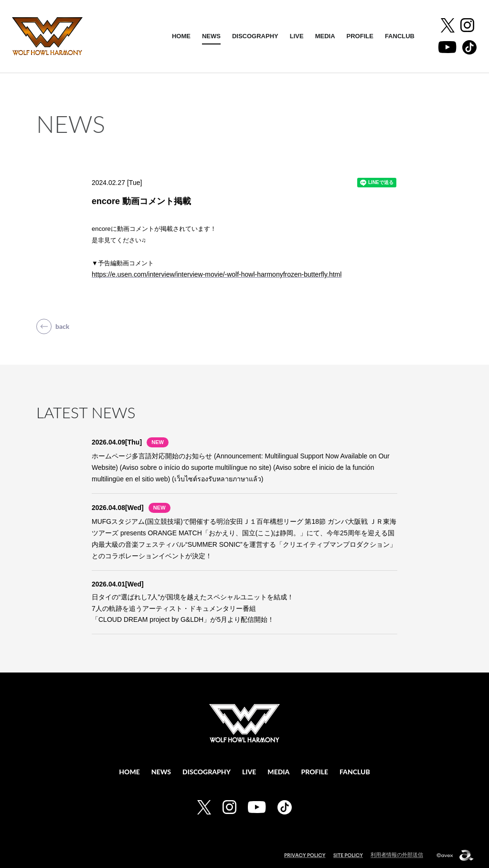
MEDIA (325, 36)
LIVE (297, 36)
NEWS (211, 36)
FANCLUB (400, 36)
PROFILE (360, 36)
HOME (181, 36)
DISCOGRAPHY (255, 36)
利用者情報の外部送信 (397, 855)
